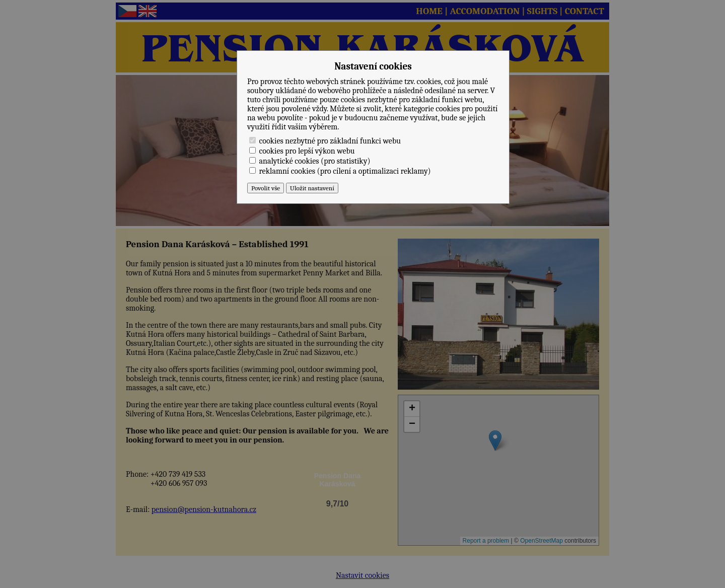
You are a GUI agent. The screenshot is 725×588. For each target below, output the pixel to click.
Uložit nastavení (312, 188)
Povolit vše (266, 188)
